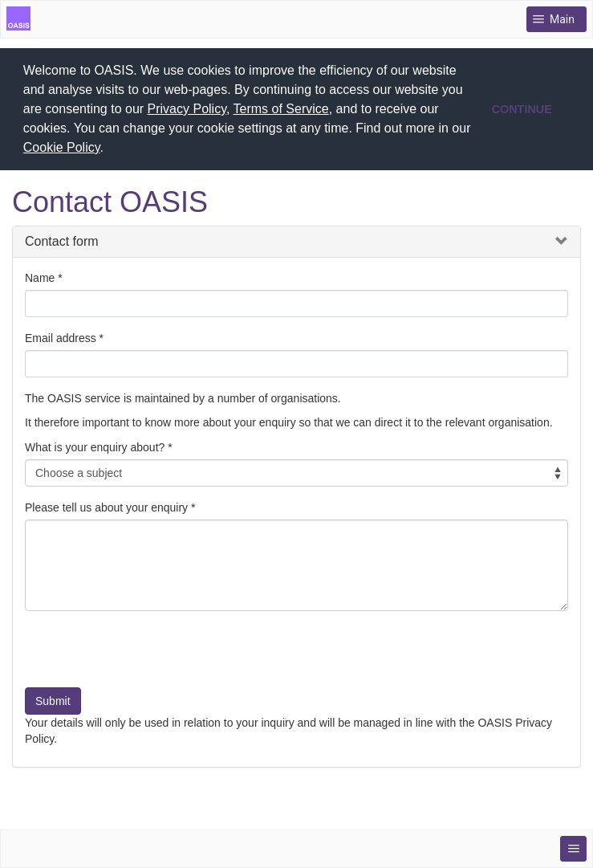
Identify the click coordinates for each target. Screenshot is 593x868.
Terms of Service (281, 109)
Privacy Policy (187, 109)
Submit (53, 699)
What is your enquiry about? (95, 446)
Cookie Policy (62, 147)
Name (40, 276)
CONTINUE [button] (522, 109)
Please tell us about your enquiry (106, 506)
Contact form (62, 240)
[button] (109, 149)
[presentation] (147, 654)
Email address (61, 336)
